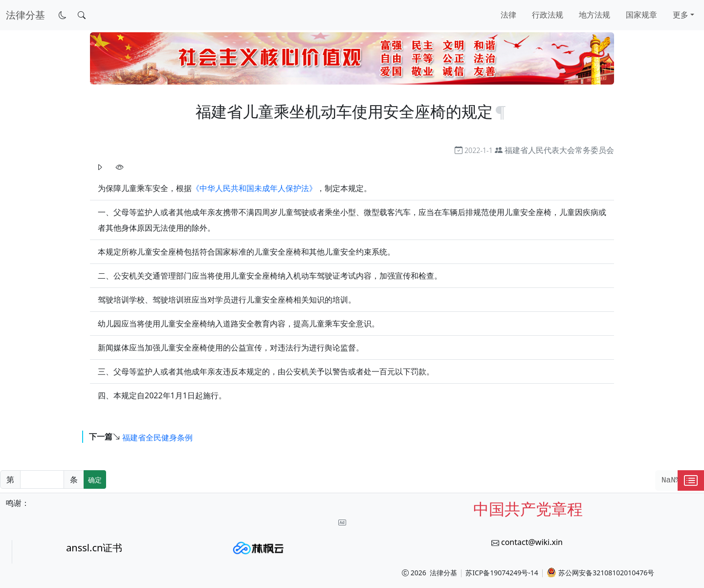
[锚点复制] (501, 111)
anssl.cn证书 (94, 548)
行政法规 (548, 15)
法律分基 (443, 573)
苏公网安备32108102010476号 (600, 572)
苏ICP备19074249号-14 (502, 573)
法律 (508, 15)
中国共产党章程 (528, 509)
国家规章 (641, 15)
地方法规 (594, 15)
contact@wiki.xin (532, 542)
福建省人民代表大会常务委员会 (559, 150)
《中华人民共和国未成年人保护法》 (254, 188)
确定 (95, 480)
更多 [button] (681, 15)
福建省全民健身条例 (157, 437)
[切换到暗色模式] (63, 15)
